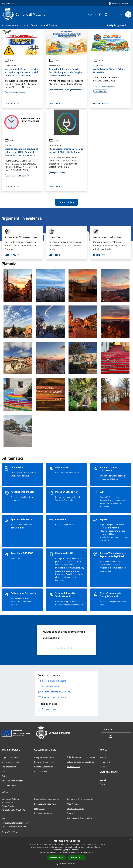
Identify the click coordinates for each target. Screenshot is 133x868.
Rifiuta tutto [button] (77, 858)
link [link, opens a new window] (91, 852)
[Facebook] (99, 14)
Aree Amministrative (11, 762)
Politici (5, 776)
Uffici (4, 771)
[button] (67, 864)
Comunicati (105, 762)
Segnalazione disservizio (45, 804)
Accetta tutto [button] (56, 858)
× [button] (130, 840)
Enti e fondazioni (9, 767)
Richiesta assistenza (43, 813)
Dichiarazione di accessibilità (80, 818)
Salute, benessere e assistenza (81, 762)
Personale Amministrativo (13, 781)
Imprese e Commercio (44, 762)
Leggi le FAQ (40, 808)
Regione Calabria (9, 3)
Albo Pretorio (73, 804)
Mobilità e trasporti (43, 771)
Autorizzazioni (73, 767)
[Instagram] (105, 14)
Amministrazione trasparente (80, 799)
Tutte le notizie (66, 202)
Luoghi (103, 780)
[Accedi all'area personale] (118, 3)
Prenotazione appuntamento (47, 799)
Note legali (72, 813)
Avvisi (10, 60)
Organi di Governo (10, 757)
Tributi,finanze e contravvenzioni (82, 757)
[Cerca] (128, 14)
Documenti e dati (9, 785)
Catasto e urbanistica (44, 767)
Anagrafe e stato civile (44, 757)
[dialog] (66, 852)
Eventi (103, 784)
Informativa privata (76, 808)
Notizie (103, 757)
